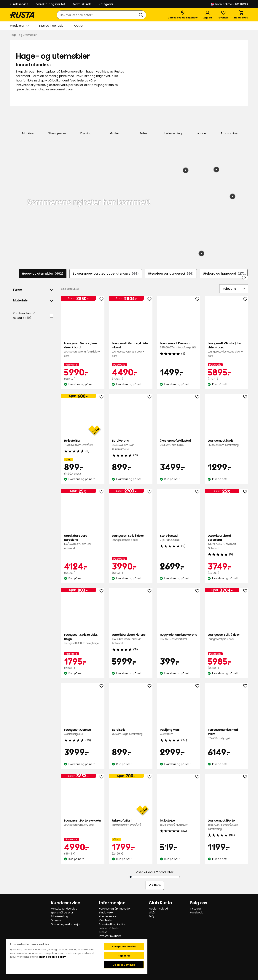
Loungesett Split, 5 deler (131, 538)
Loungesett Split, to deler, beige (83, 639)
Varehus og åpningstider (115, 908)
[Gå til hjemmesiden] (23, 15)
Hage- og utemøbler (43, 273)
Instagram (197, 908)
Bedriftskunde (82, 4)
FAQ (151, 916)
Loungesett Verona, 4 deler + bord (131, 349)
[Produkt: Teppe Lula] (232, 196)
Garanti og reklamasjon (66, 924)
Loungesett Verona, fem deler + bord (83, 349)
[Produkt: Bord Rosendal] (216, 169)
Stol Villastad (179, 538)
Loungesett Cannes (83, 732)
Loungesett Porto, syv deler (83, 822)
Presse (103, 932)
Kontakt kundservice (64, 908)
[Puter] (143, 121)
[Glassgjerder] (57, 121)
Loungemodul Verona (179, 345)
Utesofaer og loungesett (171, 273)
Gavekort (57, 920)
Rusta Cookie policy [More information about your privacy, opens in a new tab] (52, 956)
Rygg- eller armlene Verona (179, 637)
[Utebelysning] (172, 121)
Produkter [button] (19, 26)
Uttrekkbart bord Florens (131, 639)
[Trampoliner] (230, 121)
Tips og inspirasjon (52, 26)
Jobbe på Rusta (109, 928)
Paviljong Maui (179, 732)
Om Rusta (106, 920)
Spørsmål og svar (62, 912)
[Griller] (115, 121)
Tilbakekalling (59, 916)
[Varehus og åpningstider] (183, 15)
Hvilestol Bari (83, 442)
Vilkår (152, 912)
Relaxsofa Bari (131, 822)
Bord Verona (131, 445)
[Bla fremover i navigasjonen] (245, 277)
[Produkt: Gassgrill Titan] (186, 170)
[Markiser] (28, 121)
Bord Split (131, 732)
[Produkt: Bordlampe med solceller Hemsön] (201, 253)
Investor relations (110, 936)
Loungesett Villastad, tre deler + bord (226, 349)
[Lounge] (201, 121)
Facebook (196, 912)
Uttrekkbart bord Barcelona (83, 542)
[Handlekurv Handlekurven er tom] (241, 15)
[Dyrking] (86, 121)
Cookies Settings (124, 964)
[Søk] (141, 15)
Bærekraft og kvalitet (50, 4)
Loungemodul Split (226, 442)
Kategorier (106, 4)
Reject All (124, 955)
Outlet (79, 26)
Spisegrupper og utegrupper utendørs (106, 273)
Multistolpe (179, 822)
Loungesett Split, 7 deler (226, 637)
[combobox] (98, 15)
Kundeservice (19, 4)
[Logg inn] (208, 15)
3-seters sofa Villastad (179, 442)
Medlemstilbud (158, 908)
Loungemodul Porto (226, 824)
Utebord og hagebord (224, 273)
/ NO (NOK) (229, 4)
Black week (106, 912)
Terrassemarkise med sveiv (226, 734)
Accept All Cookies (124, 946)
